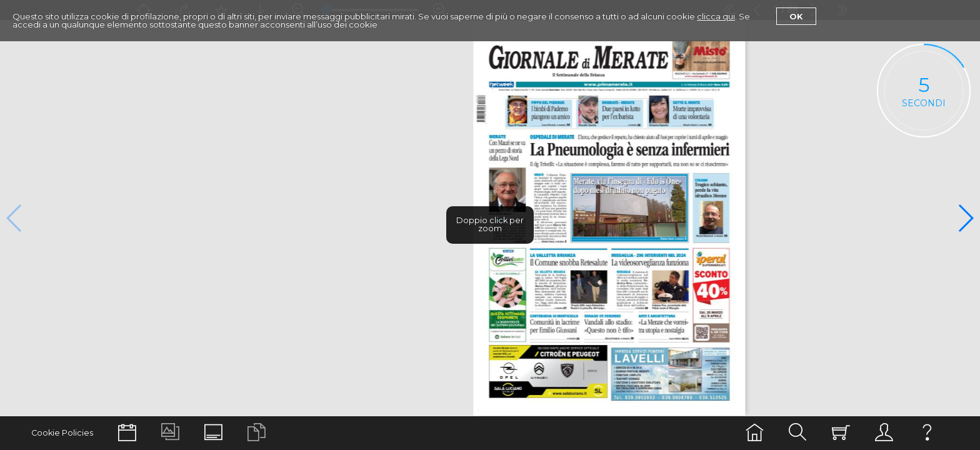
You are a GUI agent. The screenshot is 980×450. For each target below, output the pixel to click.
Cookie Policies (62, 433)
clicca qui (716, 16)
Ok (796, 16)
